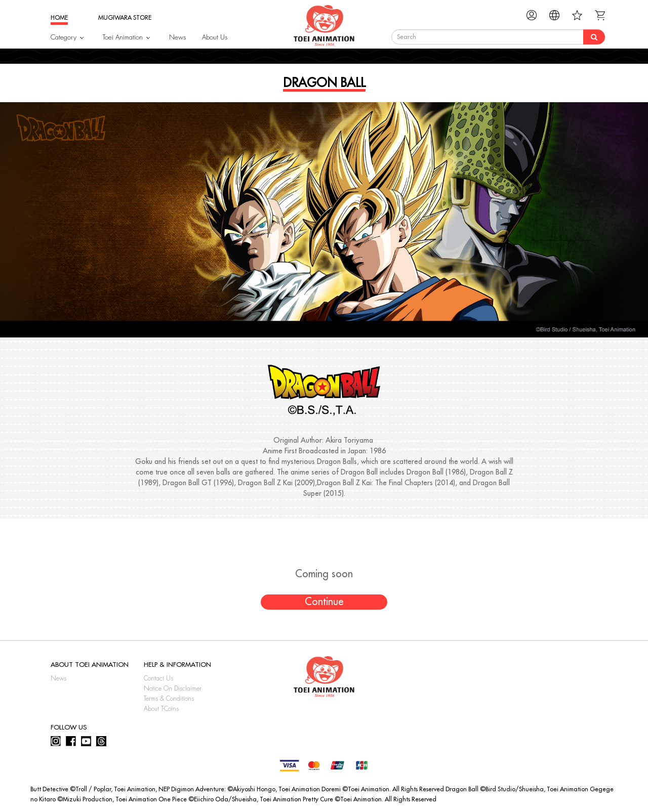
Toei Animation (123, 37)
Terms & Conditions (169, 699)
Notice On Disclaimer (173, 689)
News (177, 37)
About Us (215, 37)
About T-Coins (161, 709)
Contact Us (158, 678)
